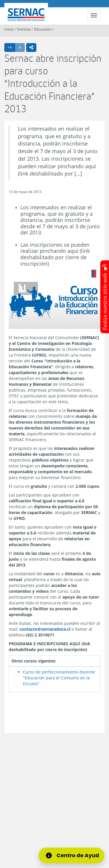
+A (11, 47)
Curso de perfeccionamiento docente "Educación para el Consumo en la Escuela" (59, 678)
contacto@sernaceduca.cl (45, 629)
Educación (43, 29)
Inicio (9, 29)
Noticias (24, 29)
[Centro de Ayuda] (73, 855)
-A (21, 47)
